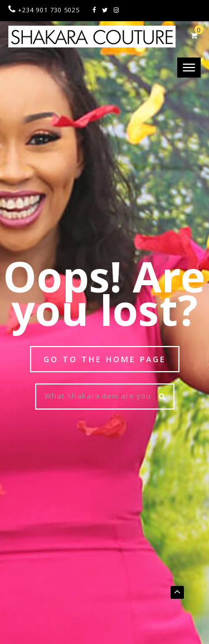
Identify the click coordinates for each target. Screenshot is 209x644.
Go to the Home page (105, 359)
